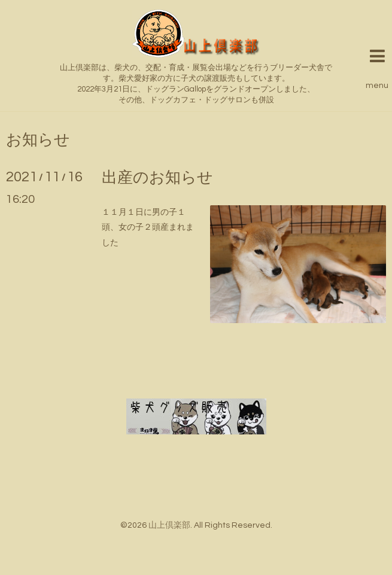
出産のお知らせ (157, 178)
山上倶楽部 (169, 525)
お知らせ (38, 140)
